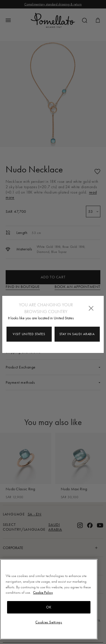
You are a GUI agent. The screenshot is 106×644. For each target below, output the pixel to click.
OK (49, 607)
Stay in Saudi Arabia (77, 334)
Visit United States (29, 334)
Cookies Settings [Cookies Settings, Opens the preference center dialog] (49, 622)
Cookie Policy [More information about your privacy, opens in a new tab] (43, 592)
